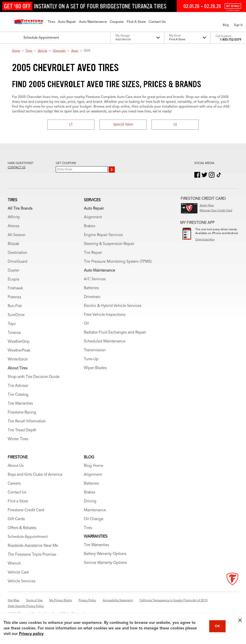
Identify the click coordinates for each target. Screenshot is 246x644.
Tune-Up (91, 359)
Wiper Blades (95, 368)
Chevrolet (59, 51)
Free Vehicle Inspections (105, 315)
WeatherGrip (19, 342)
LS (175, 124)
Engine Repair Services (103, 235)
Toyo (12, 324)
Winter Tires (18, 439)
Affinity (14, 217)
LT (71, 124)
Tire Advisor (18, 386)
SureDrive (16, 315)
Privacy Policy (87, 601)
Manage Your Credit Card (216, 211)
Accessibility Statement (118, 601)
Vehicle (42, 51)
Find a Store (18, 501)
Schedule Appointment (28, 537)
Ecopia (13, 279)
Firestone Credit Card (26, 510)
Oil (86, 324)
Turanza (14, 333)
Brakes (89, 226)
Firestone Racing (22, 413)
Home (16, 51)
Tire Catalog (18, 395)
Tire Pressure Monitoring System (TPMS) (118, 262)
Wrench (14, 564)
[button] (51, 22)
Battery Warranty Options (105, 554)
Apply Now (207, 206)
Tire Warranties (20, 404)
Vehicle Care (18, 572)
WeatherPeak (19, 351)
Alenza (13, 226)
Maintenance (95, 510)
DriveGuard (18, 262)
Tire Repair (93, 253)
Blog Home (94, 466)
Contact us (17, 168)
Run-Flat (15, 306)
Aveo (75, 51)
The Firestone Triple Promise (32, 555)
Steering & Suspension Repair (109, 244)
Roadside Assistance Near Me (33, 546)
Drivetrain (92, 297)
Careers (14, 484)
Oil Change (94, 519)
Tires (29, 51)
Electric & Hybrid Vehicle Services (113, 306)
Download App (205, 240)
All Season (17, 235)
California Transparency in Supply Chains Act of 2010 (174, 601)
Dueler (13, 271)
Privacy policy (31, 634)
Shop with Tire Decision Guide (34, 377)
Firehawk (15, 288)
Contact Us (17, 492)
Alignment (93, 217)
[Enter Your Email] (82, 169)
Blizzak (13, 244)
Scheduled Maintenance (105, 341)
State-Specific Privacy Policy (26, 606)
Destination (17, 253)
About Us (16, 466)
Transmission (95, 350)
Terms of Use (34, 601)
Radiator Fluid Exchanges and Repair (115, 333)
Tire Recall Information (27, 421)
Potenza (14, 297)
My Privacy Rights (61, 601)
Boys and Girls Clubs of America (35, 475)
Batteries (91, 288)
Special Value (123, 124)
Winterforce (18, 359)
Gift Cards (16, 519)
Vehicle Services (22, 581)
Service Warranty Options (105, 563)
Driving (90, 501)
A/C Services (95, 279)
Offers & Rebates (22, 528)
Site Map (13, 601)
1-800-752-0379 (231, 40)
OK (217, 626)
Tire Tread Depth (22, 430)
